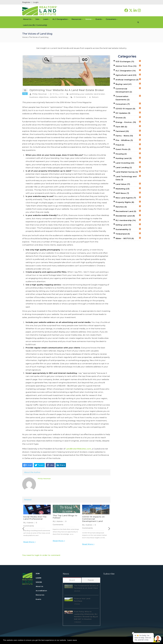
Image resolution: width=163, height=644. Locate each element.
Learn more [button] (72, 640)
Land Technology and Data (126, 178)
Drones (121, 118)
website (54, 97)
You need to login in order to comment (41, 555)
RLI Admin (28, 523)
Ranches (121, 207)
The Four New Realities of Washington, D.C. (36, 518)
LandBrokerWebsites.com (78, 449)
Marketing (123, 189)
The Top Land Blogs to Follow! (94, 517)
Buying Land (124, 84)
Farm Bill (121, 127)
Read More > (29, 544)
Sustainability (123, 229)
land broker (99, 94)
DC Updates (123, 113)
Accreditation (41, 591)
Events (39, 599)
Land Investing (125, 163)
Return (95, 97)
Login (36, 2)
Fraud (120, 145)
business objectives (39, 97)
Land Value (123, 184)
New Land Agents (126, 198)
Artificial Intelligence (127, 80)
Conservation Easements (123, 98)
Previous (23, 529)
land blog (63, 97)
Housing (121, 154)
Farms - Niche (124, 136)
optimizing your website (81, 94)
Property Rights (125, 202)
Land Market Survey (127, 172)
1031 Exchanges (125, 62)
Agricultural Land (126, 75)
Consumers (123, 104)
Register (26, 2)
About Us (40, 586)
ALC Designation (126, 71)
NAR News (122, 193)
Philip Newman (40, 94)
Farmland (122, 131)
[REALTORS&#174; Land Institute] (40, 10)
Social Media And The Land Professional (64, 518)
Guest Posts (123, 149)
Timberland (123, 234)
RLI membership (126, 220)
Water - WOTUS (125, 238)
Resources (40, 595)
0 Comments (80, 97)
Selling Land (123, 225)
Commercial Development (124, 90)
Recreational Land (126, 211)
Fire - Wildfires (124, 140)
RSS (140, 61)
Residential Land (125, 216)
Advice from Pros (126, 66)
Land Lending (124, 167)
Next (110, 529)
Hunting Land (124, 158)
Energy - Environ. (126, 122)
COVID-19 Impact (125, 109)
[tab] (72, 580)
